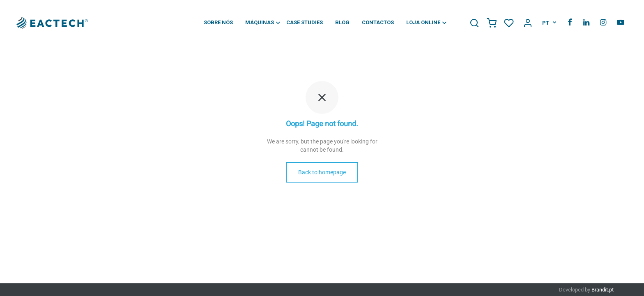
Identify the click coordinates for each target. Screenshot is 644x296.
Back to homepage (322, 172)
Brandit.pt (603, 290)
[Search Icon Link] (474, 22)
